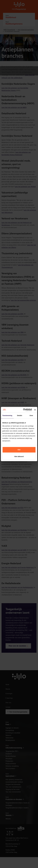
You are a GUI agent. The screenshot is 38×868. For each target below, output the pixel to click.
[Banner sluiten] (35, 410)
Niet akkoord (19, 456)
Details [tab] (20, 415)
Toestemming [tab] (7, 415)
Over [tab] (31, 415)
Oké (19, 450)
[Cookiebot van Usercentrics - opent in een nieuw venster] (24, 410)
